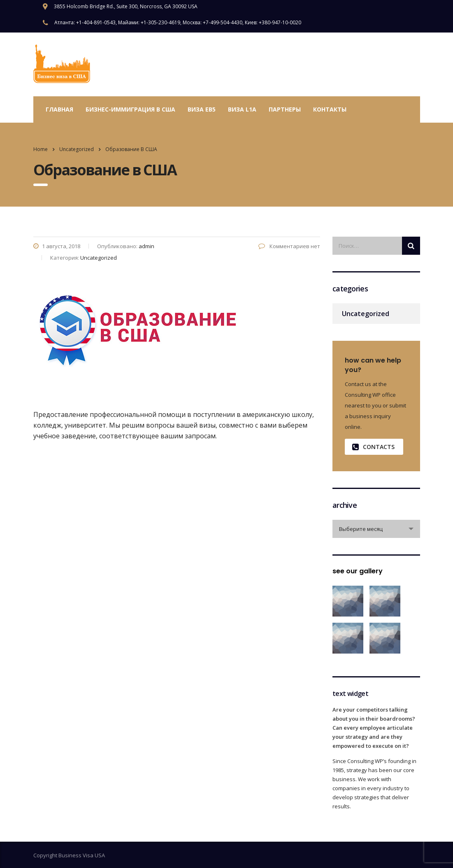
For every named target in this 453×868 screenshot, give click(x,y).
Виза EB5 (202, 109)
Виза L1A (242, 109)
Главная (59, 109)
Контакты (330, 109)
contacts (373, 447)
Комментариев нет (289, 246)
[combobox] (376, 529)
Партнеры (285, 109)
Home (41, 149)
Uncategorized (366, 314)
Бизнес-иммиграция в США (130, 109)
